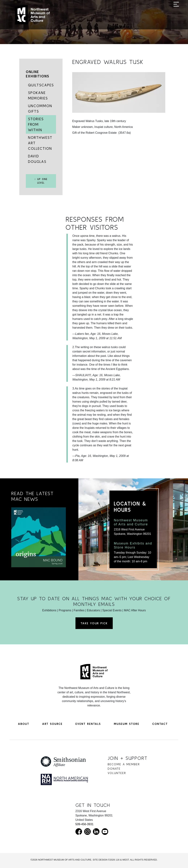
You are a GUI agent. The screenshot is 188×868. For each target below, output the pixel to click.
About (24, 724)
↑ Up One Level (41, 181)
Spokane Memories (38, 95)
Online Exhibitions (38, 74)
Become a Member (124, 764)
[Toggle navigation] (176, 15)
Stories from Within (36, 124)
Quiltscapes (41, 85)
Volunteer (117, 773)
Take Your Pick (94, 623)
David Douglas (37, 159)
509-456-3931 (85, 824)
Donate (114, 769)
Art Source (52, 724)
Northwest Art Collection (40, 143)
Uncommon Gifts (40, 108)
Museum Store (127, 724)
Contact (160, 724)
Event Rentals (88, 724)
